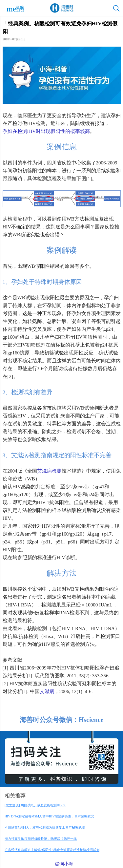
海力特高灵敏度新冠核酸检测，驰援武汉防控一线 (41, 839)
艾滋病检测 (49, 471)
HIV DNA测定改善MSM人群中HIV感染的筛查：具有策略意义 (49, 816)
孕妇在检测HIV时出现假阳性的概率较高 (46, 131)
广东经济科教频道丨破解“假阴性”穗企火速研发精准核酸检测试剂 (52, 850)
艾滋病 (47, 691)
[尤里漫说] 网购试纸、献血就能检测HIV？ (35, 805)
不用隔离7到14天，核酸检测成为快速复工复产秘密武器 (45, 827)
